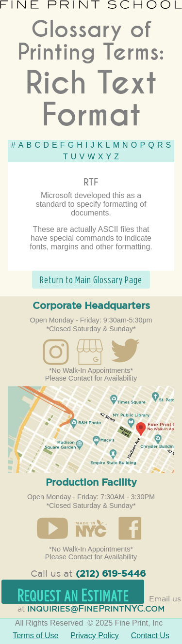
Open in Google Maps (91, 429)
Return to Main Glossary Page (91, 280)
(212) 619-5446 (111, 574)
